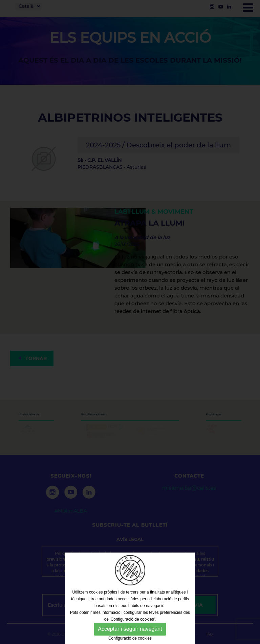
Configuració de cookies (130, 638)
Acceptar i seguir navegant (130, 629)
